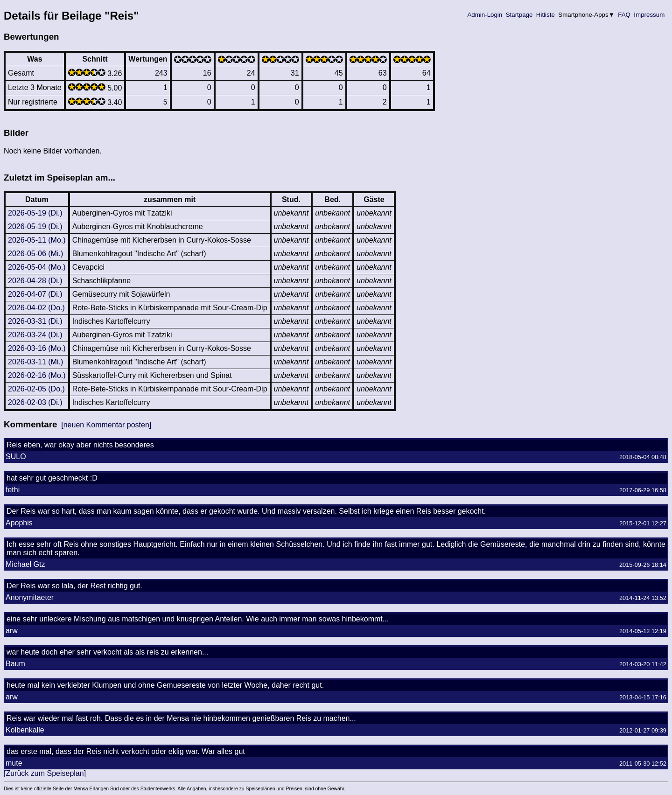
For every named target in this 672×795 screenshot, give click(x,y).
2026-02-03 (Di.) (35, 402)
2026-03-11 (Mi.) (35, 362)
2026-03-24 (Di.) (35, 335)
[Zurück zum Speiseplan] (45, 773)
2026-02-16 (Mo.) (37, 375)
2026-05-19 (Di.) (35, 213)
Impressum (649, 15)
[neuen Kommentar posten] (106, 425)
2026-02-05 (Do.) (36, 389)
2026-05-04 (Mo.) (37, 267)
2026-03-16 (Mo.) (37, 348)
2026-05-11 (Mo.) (37, 240)
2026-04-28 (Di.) (35, 281)
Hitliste (545, 15)
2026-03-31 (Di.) (35, 321)
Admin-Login (485, 15)
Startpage (519, 15)
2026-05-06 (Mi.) (35, 254)
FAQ (624, 15)
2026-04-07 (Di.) (35, 294)
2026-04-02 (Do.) (36, 308)
